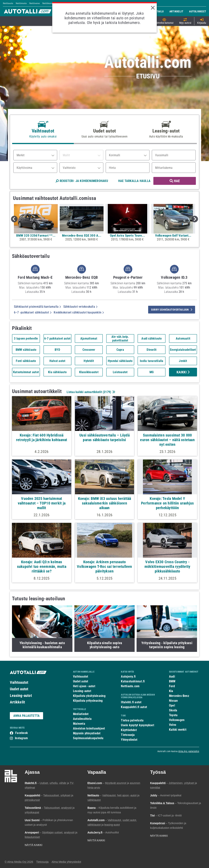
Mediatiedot (81, 714)
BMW (172, 681)
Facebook (22, 733)
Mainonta (79, 724)
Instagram (21, 738)
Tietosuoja (128, 735)
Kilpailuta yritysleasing (88, 701)
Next (195, 219)
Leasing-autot (21, 696)
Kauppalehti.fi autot (134, 707)
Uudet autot (19, 689)
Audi (172, 676)
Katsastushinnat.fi (133, 681)
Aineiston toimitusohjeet (89, 728)
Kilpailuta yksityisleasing (89, 696)
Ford (172, 686)
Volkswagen (177, 720)
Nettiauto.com (130, 686)
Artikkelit (17, 702)
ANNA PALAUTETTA (26, 716)
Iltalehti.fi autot (131, 702)
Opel (172, 705)
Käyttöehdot (129, 730)
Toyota (173, 715)
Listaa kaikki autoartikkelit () (90, 392)
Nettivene (35, 3)
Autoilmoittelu (82, 719)
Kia (171, 691)
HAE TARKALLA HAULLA (134, 181)
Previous (14, 219)
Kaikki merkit (178, 730)
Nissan (173, 701)
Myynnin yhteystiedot (87, 733)
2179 (107, 392)
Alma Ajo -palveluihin (189, 751)
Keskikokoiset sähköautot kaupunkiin (79, 312)
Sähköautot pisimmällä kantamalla (37, 307)
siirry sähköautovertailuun (172, 310)
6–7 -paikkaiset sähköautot (33, 312)
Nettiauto (8, 3)
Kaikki (183, 372)
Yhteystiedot (129, 740)
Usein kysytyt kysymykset (137, 725)
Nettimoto (21, 3)
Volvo (173, 725)
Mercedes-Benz (179, 696)
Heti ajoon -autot (84, 686)
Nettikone (48, 3)
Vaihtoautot (19, 682)
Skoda (173, 710)
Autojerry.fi (128, 676)
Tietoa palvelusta (132, 720)
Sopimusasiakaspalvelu (88, 738)
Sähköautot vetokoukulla (80, 307)
